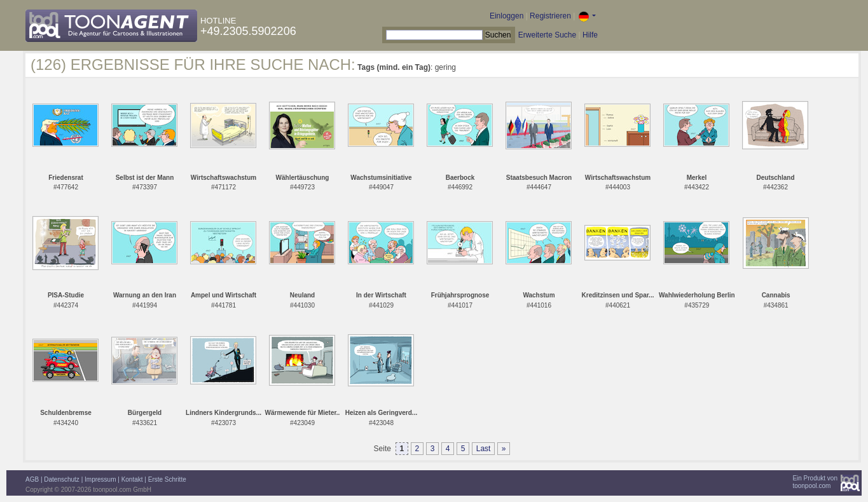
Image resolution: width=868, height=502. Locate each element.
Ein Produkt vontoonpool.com (815, 482)
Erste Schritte (167, 479)
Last (484, 449)
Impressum (100, 479)
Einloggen (506, 16)
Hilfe (590, 35)
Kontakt (132, 479)
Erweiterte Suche (547, 35)
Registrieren (550, 16)
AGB (32, 479)
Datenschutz (62, 479)
